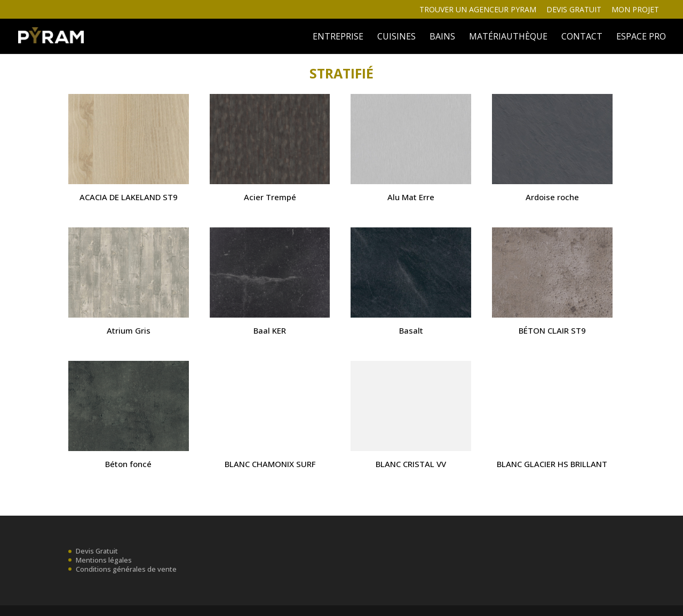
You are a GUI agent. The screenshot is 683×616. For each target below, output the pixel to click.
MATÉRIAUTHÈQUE (508, 37)
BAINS (442, 37)
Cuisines (396, 37)
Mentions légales (104, 560)
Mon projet (635, 10)
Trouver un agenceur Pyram (478, 10)
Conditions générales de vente (126, 569)
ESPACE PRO (641, 37)
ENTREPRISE (338, 37)
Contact (582, 37)
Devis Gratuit (97, 551)
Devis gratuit (574, 10)
